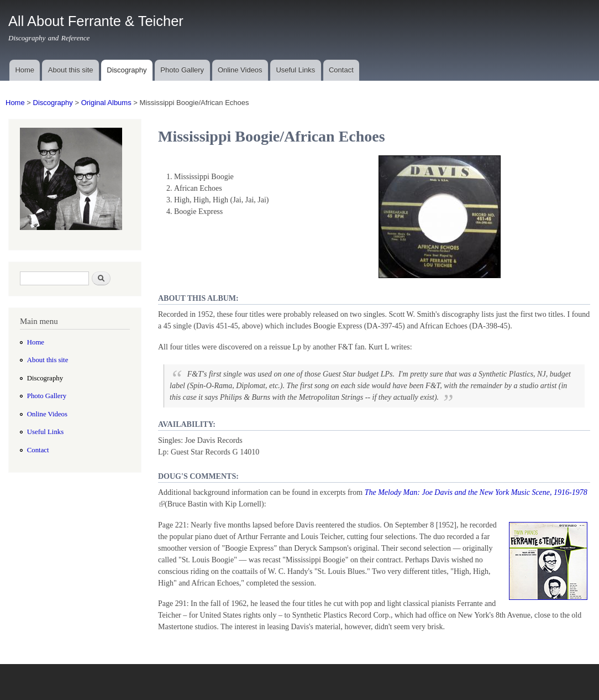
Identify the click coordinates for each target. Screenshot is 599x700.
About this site (71, 70)
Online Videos (240, 70)
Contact (341, 70)
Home (25, 70)
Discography (127, 70)
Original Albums (106, 103)
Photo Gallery (182, 70)
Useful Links (295, 70)
